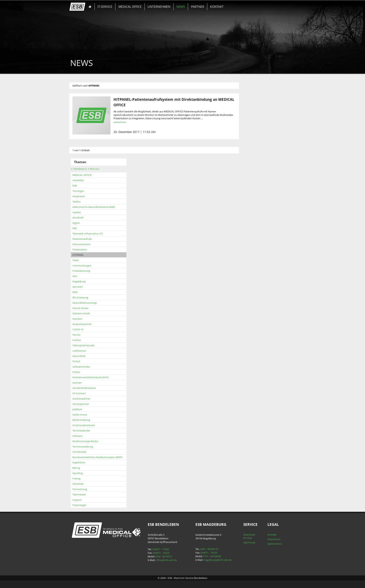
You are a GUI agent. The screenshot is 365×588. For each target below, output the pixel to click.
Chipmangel (85, 505)
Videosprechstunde (90, 345)
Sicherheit (84, 484)
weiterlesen (126, 122)
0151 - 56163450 (211, 556)
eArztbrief (84, 218)
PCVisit (83, 361)
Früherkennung (88, 271)
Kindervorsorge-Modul (92, 441)
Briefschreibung (88, 420)
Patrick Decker (87, 308)
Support (83, 500)
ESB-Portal (246, 543)
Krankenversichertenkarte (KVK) (97, 377)
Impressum (269, 539)
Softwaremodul (87, 367)
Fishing (83, 478)
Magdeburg (85, 281)
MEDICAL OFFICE (130, 5)
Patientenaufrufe (88, 239)
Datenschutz (270, 544)
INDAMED (84, 180)
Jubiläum (84, 409)
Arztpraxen (85, 196)
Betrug (83, 468)
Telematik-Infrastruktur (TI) (94, 234)
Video (82, 260)
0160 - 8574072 (165, 556)
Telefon (83, 202)
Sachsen (83, 383)
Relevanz (100, 169)
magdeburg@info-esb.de (217, 560)
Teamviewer (85, 494)
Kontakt (267, 535)
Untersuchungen (88, 265)
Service (83, 335)
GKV (81, 276)
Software (84, 436)
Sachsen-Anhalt (87, 313)
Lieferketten (86, 351)
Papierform (85, 462)
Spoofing (84, 473)
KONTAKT (206, 5)
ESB (81, 186)
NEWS (175, 5)
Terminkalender (88, 431)
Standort (84, 319)
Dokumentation (88, 244)
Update (83, 212)
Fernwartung (86, 489)
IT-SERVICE (108, 5)
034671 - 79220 (163, 553)
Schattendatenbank (90, 425)
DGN (81, 292)
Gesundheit (85, 356)
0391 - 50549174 (209, 549)
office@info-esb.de (168, 560)
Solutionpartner (88, 399)
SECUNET (84, 287)
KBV (81, 228)
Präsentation (86, 250)
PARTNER (189, 5)
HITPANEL (84, 255)
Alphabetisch (85, 169)
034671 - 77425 (163, 549)
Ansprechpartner (88, 324)
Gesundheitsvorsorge (91, 303)
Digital (82, 223)
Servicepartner (87, 404)
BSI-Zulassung (87, 297)
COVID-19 (84, 329)
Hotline (83, 340)
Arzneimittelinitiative (90, 388)
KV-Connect (85, 393)
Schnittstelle (86, 452)
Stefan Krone (86, 415)
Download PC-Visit (246, 536)
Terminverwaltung (89, 447)
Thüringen (85, 191)
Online (82, 372)
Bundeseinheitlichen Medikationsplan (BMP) (104, 457)
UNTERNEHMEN (156, 5)
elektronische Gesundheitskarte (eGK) (100, 207)
